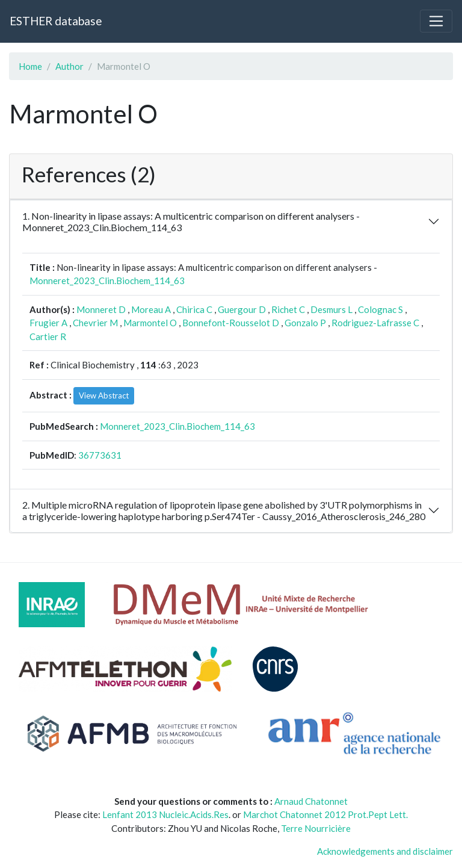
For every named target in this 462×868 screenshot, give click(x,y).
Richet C (288, 309)
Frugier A (48, 323)
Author (69, 66)
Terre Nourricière (316, 828)
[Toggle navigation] (436, 21)
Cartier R (48, 336)
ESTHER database (56, 21)
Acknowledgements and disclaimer (385, 851)
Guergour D (242, 309)
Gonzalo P (305, 323)
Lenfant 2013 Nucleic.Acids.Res (165, 814)
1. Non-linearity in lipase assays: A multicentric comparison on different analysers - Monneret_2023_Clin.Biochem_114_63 (191, 222)
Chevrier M (95, 323)
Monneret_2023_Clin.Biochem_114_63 (107, 281)
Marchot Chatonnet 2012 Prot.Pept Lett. (325, 814)
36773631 (100, 455)
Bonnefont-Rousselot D (231, 323)
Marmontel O (150, 323)
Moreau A (151, 309)
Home (30, 66)
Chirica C (194, 309)
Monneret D (101, 309)
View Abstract (104, 395)
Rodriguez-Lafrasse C (375, 323)
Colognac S (380, 309)
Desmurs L (331, 309)
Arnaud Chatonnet (311, 801)
